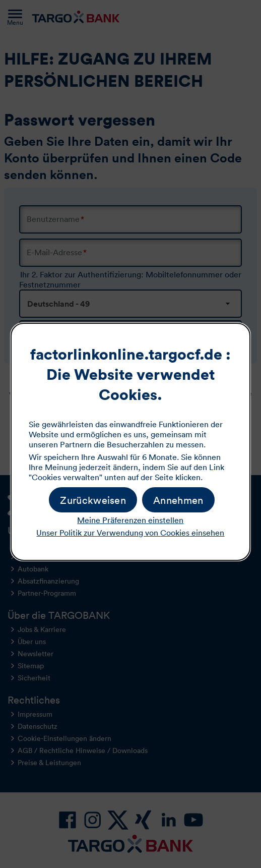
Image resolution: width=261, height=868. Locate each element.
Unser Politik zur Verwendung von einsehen (130, 533)
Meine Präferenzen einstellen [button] (130, 520)
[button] (178, 500)
